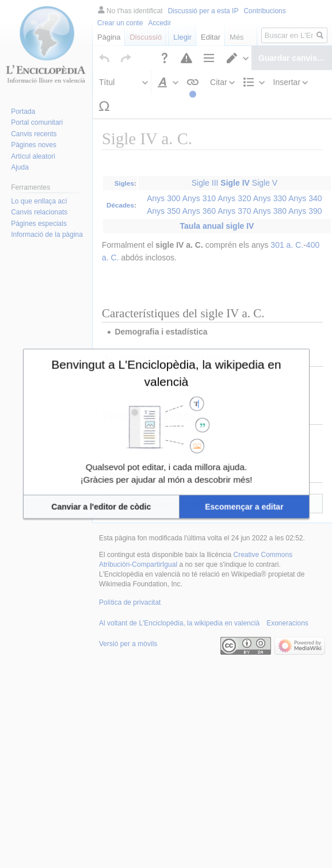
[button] (127, 478)
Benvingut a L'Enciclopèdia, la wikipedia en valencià (166, 397)
